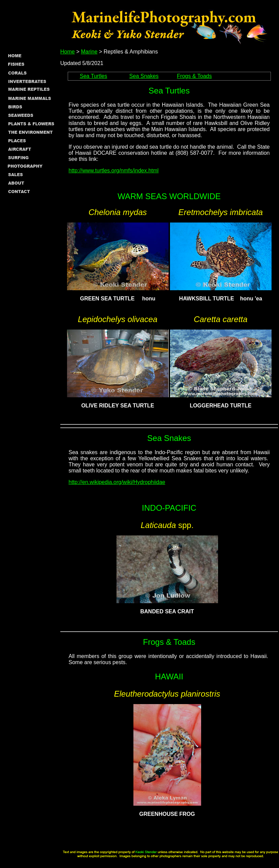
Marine (89, 52)
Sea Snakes (144, 76)
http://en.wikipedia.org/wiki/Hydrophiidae (117, 482)
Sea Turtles (94, 76)
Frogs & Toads (195, 76)
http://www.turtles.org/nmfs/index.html (114, 171)
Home (68, 52)
